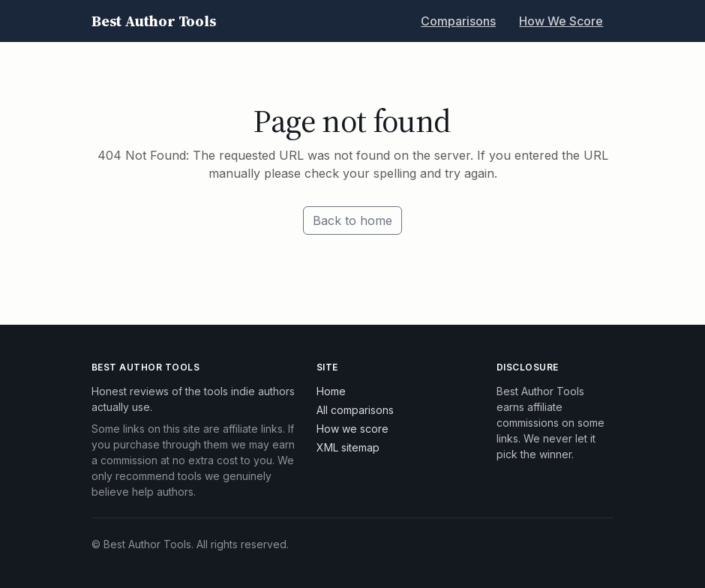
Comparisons (458, 21)
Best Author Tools (154, 21)
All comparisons (355, 410)
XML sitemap (348, 447)
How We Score (561, 21)
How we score (352, 429)
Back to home (352, 220)
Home (331, 391)
